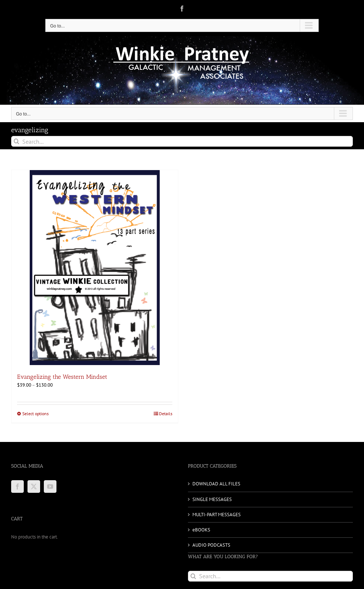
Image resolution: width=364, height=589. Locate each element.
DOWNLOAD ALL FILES (216, 484)
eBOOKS (201, 530)
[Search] (17, 141)
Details (166, 414)
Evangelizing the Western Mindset (62, 377)
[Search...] (182, 141)
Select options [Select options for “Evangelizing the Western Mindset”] (35, 414)
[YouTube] (50, 487)
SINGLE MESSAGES (212, 499)
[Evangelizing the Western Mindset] (95, 268)
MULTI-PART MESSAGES (217, 515)
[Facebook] (17, 487)
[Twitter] (34, 487)
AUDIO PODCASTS (211, 545)
